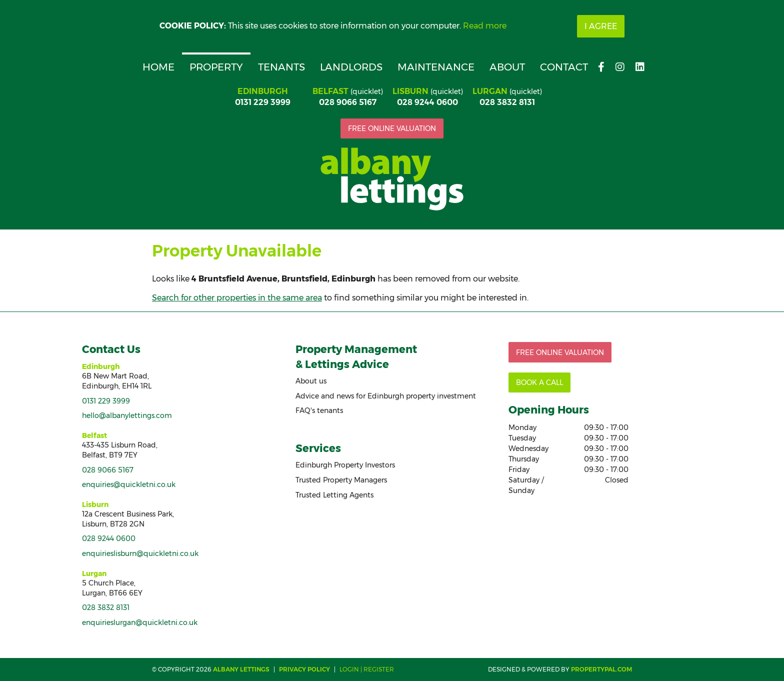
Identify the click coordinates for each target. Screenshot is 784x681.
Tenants (281, 67)
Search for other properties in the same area (237, 298)
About (507, 67)
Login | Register (367, 669)
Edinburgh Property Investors (345, 465)
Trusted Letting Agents (334, 495)
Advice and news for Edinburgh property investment (386, 396)
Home (158, 67)
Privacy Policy (304, 669)
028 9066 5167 (348, 102)
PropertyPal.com (601, 669)
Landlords (351, 67)
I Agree (601, 26)
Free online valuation (392, 128)
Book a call (539, 382)
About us (311, 381)
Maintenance (436, 67)
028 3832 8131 (507, 102)
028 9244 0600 (427, 102)
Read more (485, 26)
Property (216, 67)
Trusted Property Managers (341, 480)
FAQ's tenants (319, 410)
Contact (564, 67)
